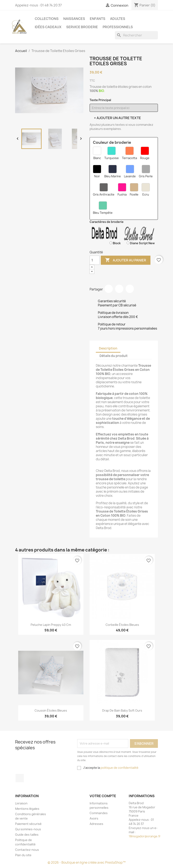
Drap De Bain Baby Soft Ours (122, 710)
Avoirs (94, 818)
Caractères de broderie (107, 222)
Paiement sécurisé (28, 824)
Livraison (21, 803)
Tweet (119, 289)
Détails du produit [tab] (114, 356)
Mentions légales (27, 809)
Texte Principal (100, 100)
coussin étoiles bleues (51, 710)
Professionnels (118, 27)
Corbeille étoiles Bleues (122, 625)
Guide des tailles (27, 835)
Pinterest (130, 289)
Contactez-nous (27, 850)
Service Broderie (82, 27)
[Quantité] (95, 260)
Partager (109, 289)
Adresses (96, 824)
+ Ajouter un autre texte (117, 118)
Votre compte (103, 796)
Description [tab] (108, 348)
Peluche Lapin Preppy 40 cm (51, 625)
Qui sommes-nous (28, 829)
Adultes (118, 19)
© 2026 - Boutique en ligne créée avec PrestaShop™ (87, 863)
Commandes (99, 813)
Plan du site (23, 855)
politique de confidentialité (120, 768)
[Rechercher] (136, 35)
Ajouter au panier (126, 260)
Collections (47, 19)
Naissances (74, 19)
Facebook (20, 778)
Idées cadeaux (48, 27)
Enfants (98, 19)
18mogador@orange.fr (145, 836)
